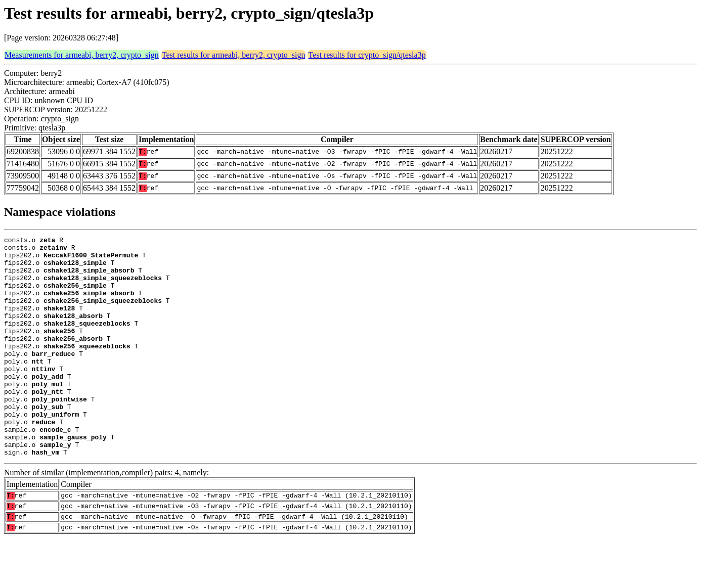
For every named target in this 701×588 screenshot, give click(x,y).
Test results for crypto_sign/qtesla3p (367, 55)
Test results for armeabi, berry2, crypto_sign (234, 55)
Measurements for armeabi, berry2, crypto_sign (82, 55)
